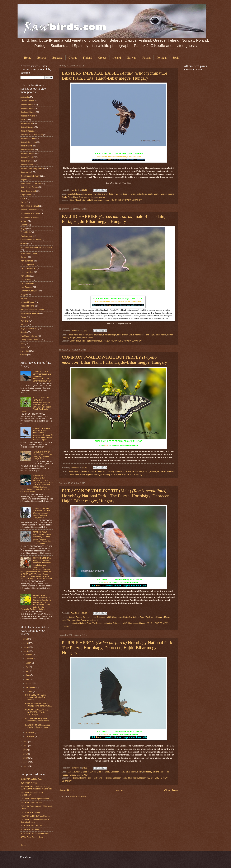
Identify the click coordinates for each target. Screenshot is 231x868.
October (29, 691)
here (113, 156)
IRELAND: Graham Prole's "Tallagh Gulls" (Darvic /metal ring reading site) (36, 788)
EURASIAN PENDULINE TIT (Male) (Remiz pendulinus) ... (38, 705)
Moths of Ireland (27, 306)
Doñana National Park (30, 210)
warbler (24, 355)
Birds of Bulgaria (27, 131)
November (30, 732)
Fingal (23, 228)
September (31, 687)
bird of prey (103, 194)
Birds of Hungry (129, 194)
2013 (26, 643)
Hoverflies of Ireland (29, 253)
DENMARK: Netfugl (29, 783)
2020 (26, 758)
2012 (26, 639)
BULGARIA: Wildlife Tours (31, 779)
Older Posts (171, 790)
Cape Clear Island (28, 191)
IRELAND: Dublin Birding (31, 802)
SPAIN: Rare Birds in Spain (32, 837)
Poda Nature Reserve (30, 313)
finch (22, 343)
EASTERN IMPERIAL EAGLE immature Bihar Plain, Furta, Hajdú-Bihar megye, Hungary (115, 76)
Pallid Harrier (88, 338)
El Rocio (24, 221)
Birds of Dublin (27, 123)
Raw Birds (75, 190)
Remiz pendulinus (88, 620)
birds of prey (142, 194)
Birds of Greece (27, 161)
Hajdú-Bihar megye (81, 197)
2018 (26, 750)
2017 (26, 746)
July (28, 679)
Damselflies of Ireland (30, 206)
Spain (176, 58)
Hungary (94, 197)
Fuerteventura (26, 236)
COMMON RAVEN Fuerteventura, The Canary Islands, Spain (42, 376)
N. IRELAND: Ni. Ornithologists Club (36, 833)
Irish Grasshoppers (29, 268)
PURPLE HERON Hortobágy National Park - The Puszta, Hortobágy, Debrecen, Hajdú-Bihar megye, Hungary (118, 647)
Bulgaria (57, 58)
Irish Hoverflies (27, 272)
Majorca (24, 298)
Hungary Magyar (152, 471)
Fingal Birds (25, 232)
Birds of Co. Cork (28, 138)
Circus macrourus (136, 335)
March (29, 663)
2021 (26, 762)
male (79, 338)
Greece (102, 58)
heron (140, 772)
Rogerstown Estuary (29, 328)
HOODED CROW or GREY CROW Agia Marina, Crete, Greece (42, 455)
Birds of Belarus (27, 127)
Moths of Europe (27, 302)
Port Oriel (24, 321)
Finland (88, 58)
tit (98, 620)
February (30, 659)
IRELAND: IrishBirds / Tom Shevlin (35, 816)
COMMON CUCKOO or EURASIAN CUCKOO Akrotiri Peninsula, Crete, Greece (43, 513)
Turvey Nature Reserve (30, 340)
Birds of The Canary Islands (32, 168)
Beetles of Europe (28, 112)
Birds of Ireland (27, 165)
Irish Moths (25, 276)
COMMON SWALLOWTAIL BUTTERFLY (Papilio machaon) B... (37, 712)
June (28, 675)
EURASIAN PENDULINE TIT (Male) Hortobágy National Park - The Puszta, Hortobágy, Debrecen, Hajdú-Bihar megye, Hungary (116, 496)
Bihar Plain (93, 194)
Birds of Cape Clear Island (32, 135)
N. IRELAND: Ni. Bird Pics (32, 826)
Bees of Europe (27, 108)
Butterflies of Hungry (105, 471)
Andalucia (25, 97)
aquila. (84, 194)
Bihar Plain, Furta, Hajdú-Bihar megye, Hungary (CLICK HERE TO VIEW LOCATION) (106, 200)
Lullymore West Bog (29, 291)
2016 (26, 742)
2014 (26, 647)
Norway (132, 58)
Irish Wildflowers (27, 283)
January (29, 655)
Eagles (157, 194)
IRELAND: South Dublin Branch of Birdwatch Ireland (35, 821)
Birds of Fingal (27, 157)
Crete (23, 198)
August (29, 683)
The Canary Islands (29, 336)
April (28, 667)
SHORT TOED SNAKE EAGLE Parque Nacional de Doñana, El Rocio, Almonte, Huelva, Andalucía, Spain (43, 434)
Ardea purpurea (75, 772)
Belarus (42, 58)
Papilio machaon (167, 471)
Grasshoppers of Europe (31, 240)
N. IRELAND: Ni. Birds (30, 830)
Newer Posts (66, 790)
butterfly (118, 471)
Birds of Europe (115, 194)
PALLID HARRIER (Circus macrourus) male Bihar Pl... (38, 720)
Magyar (102, 197)
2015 (26, 651)
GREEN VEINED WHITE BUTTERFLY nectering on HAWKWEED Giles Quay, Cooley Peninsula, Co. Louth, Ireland (36, 602)
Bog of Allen (26, 172)
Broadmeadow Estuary (30, 176)
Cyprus (73, 58)
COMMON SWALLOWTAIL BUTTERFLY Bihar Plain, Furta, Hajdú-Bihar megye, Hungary (114, 360)
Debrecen (101, 617)
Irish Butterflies (27, 261)
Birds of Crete (26, 146)
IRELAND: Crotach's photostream (35, 799)
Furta (70, 197)
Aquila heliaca (74, 194)
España (24, 225)
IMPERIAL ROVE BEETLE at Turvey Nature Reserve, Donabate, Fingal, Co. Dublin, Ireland (42, 538)
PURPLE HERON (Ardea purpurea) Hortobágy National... (36, 697)
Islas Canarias (27, 287)
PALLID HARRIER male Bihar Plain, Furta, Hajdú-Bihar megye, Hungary (114, 219)
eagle (150, 194)
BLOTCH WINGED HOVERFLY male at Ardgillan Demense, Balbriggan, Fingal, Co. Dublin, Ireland (36, 405)
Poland (146, 58)
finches (23, 347)
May (69, 620)
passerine (76, 620)
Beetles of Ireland (28, 116)
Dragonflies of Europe (30, 213)
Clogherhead (26, 195)
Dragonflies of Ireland (29, 217)
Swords (24, 332)
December (30, 736)
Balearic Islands (27, 105)
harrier (170, 335)
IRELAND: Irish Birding (30, 812)
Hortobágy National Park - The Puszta (139, 617)
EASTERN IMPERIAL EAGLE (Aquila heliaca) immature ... (38, 726)
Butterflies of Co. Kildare (31, 183)
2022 (26, 766)
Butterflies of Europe (87, 471)
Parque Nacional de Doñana (32, 310)
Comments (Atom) (78, 796)
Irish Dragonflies (27, 265)
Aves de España (27, 101)
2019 (26, 754)
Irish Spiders (26, 280)
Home (28, 58)
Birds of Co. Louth (28, 142)
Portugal (162, 58)
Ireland (117, 58)
